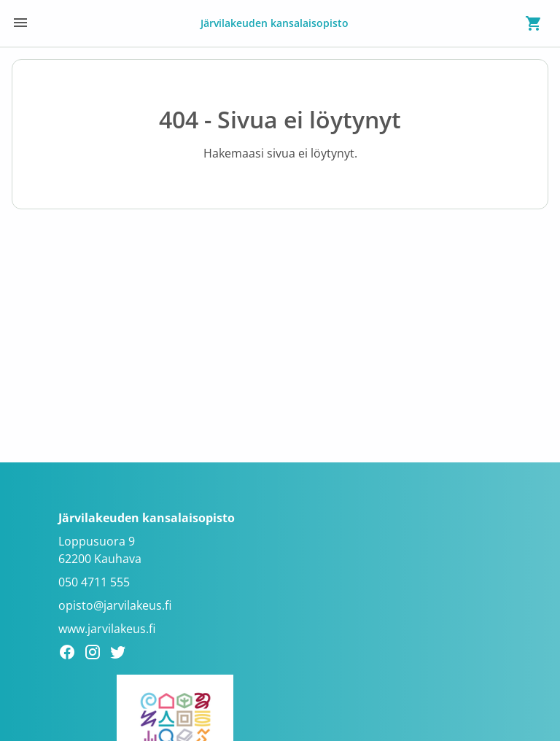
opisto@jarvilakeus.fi (115, 605)
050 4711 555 (94, 582)
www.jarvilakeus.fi (107, 629)
